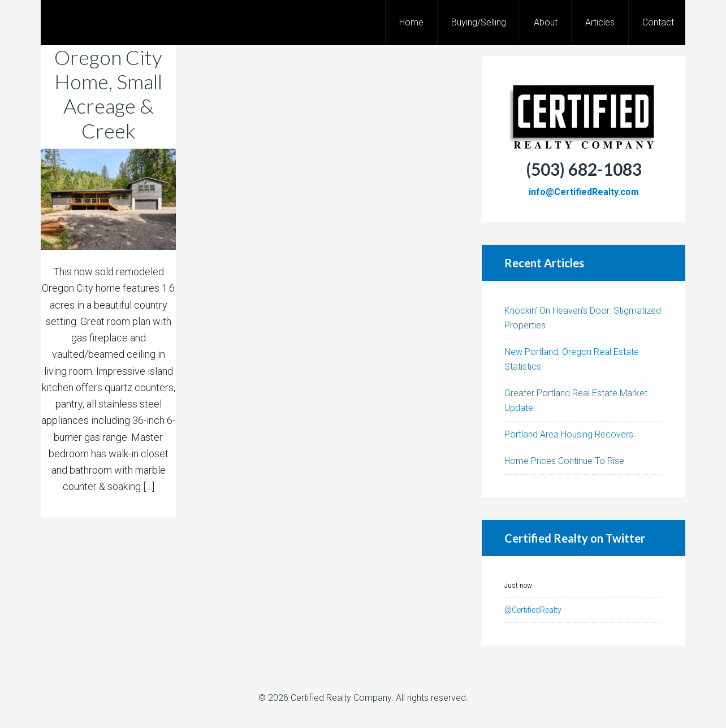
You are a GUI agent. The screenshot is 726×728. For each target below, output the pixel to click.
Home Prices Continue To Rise (564, 461)
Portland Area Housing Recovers (569, 434)
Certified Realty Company (341, 698)
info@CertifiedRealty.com (584, 192)
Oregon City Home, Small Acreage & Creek (108, 94)
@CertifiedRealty (533, 610)
